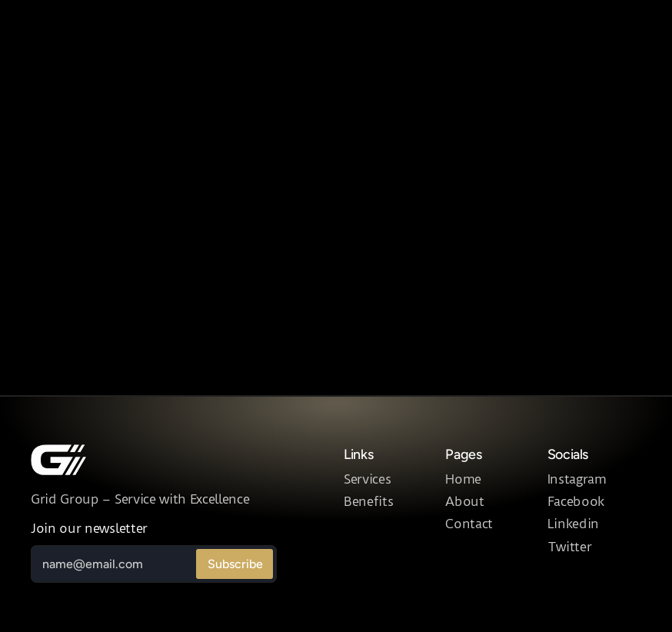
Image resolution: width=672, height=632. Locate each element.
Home (463, 479)
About (464, 501)
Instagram (577, 479)
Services (367, 479)
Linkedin (573, 524)
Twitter (570, 547)
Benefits (368, 501)
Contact (469, 524)
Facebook (576, 501)
